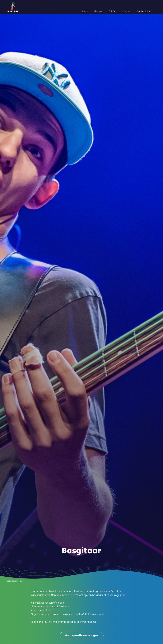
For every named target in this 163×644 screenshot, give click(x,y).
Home (85, 12)
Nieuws (98, 12)
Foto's (112, 12)
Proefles (126, 12)
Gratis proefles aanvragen (82, 636)
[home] (23, 7)
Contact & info (145, 12)
